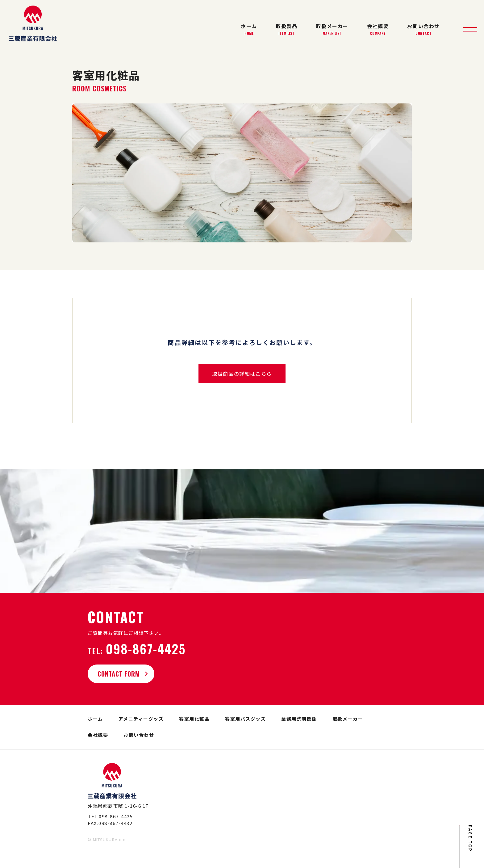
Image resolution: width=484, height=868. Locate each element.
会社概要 (378, 29)
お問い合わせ (423, 29)
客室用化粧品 (194, 719)
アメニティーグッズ (141, 719)
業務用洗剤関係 (299, 719)
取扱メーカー (332, 29)
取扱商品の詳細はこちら (242, 374)
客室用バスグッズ (245, 719)
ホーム (249, 29)
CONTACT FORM (123, 674)
